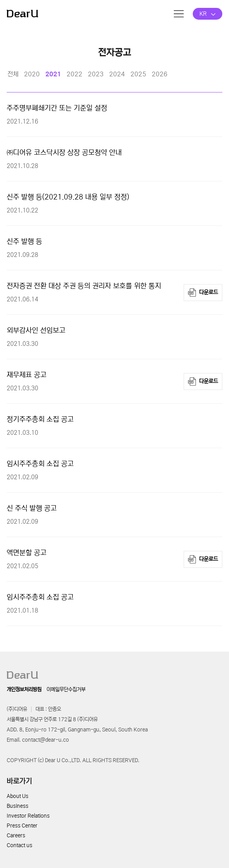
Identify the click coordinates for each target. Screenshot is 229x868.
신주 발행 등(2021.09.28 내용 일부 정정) (68, 197)
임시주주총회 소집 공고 (40, 464)
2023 (96, 74)
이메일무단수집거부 (66, 690)
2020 (32, 74)
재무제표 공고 (27, 375)
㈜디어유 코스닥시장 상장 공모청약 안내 (64, 153)
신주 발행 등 (24, 242)
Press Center (22, 826)
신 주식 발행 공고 (32, 508)
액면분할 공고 (27, 553)
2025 (138, 74)
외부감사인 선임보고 (36, 331)
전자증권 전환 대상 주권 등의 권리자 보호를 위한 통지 (84, 286)
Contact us (20, 845)
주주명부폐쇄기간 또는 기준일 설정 (57, 108)
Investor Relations (28, 816)
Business (18, 806)
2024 (117, 74)
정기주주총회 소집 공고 (40, 419)
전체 (13, 74)
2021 (53, 74)
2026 (160, 74)
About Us (18, 796)
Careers (16, 836)
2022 (74, 74)
